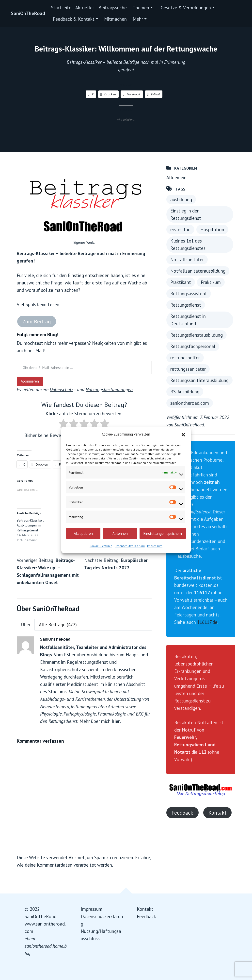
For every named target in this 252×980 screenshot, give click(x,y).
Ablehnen (120, 533)
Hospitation (212, 229)
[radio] (63, 425)
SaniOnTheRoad (28, 13)
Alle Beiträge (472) (58, 625)
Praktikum (211, 282)
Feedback (182, 813)
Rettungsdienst (186, 305)
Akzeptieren (83, 533)
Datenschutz (61, 389)
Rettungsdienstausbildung (197, 335)
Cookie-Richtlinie (101, 546)
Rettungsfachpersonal (193, 346)
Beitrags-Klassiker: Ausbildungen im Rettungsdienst (30, 525)
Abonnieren (30, 381)
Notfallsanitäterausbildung (198, 271)
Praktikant (181, 282)
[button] (183, 434)
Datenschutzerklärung (130, 546)
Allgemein (176, 177)
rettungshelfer (185, 358)
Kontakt (217, 813)
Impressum (155, 546)
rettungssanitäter (188, 369)
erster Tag (180, 229)
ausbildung (181, 199)
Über (26, 625)
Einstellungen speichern (163, 533)
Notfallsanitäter (187, 260)
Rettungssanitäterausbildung (199, 380)
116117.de (207, 622)
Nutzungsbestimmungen (109, 389)
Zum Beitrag (37, 321)
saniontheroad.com (190, 403)
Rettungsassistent (189, 294)
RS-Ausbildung (185, 392)
